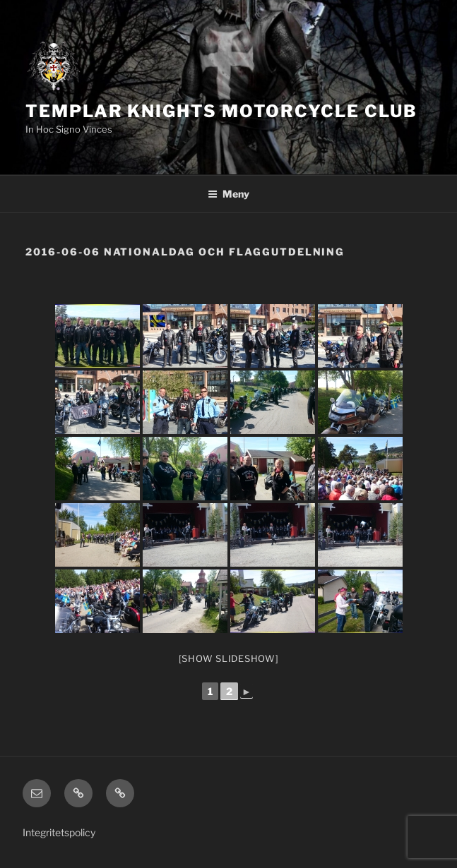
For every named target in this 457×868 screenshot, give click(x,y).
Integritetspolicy (59, 832)
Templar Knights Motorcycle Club (221, 111)
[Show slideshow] (229, 658)
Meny (228, 194)
